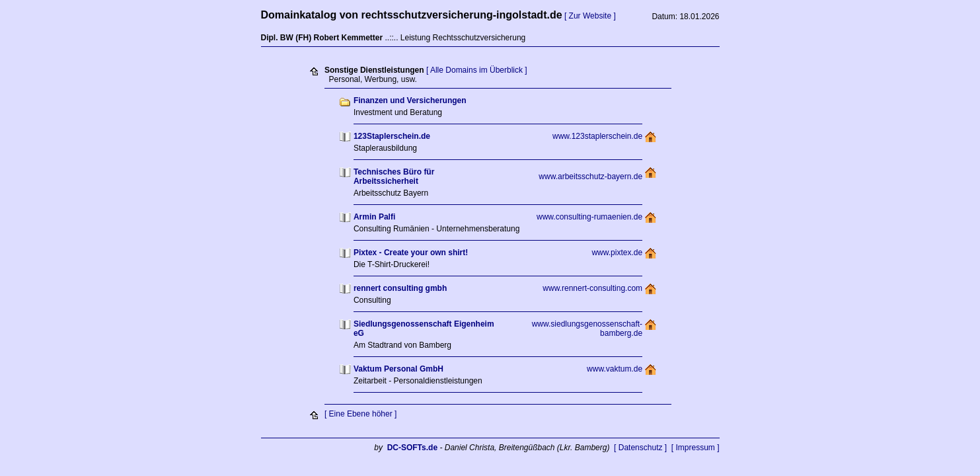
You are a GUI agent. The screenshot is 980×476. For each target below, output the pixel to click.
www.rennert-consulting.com (592, 288)
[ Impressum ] (696, 448)
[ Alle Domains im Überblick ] (477, 70)
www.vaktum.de (615, 369)
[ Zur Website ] (590, 16)
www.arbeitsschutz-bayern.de (590, 177)
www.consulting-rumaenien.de (589, 217)
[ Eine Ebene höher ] (360, 414)
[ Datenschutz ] (640, 448)
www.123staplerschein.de (597, 136)
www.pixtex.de (617, 253)
